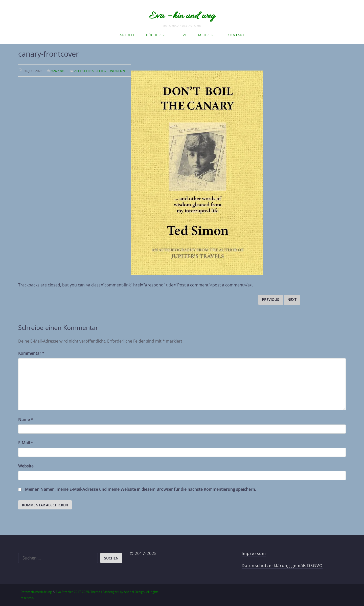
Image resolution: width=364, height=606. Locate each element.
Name (26, 419)
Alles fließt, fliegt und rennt (101, 71)
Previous (270, 299)
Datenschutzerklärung (36, 592)
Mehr (203, 35)
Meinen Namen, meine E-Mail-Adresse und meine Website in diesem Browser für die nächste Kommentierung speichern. (141, 489)
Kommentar (31, 353)
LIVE (183, 35)
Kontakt (236, 35)
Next (292, 299)
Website (26, 466)
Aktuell (127, 35)
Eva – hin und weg (182, 16)
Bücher (153, 35)
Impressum (254, 553)
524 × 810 (58, 71)
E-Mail (26, 443)
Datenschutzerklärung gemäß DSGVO (282, 566)
